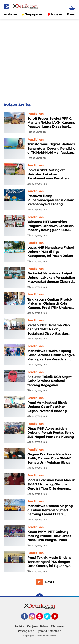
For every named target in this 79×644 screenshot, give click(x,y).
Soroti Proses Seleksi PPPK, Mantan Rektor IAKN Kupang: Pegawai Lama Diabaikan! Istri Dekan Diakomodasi (51, 123)
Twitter (49, 618)
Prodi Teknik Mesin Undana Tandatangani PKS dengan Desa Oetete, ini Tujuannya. (49, 562)
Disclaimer (58, 626)
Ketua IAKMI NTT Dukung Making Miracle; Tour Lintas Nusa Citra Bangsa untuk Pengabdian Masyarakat (49, 536)
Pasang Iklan (26, 631)
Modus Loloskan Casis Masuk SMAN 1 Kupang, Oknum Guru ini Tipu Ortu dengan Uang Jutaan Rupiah (51, 484)
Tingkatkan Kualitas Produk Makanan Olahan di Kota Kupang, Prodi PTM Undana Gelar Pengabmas (50, 304)
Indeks (55, 14)
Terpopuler (32, 14)
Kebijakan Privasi (38, 626)
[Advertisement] (39, 58)
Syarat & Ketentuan (49, 631)
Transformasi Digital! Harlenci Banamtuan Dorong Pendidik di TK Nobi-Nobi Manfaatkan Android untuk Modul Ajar (51, 148)
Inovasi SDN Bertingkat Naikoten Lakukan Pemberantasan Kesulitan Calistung (48, 174)
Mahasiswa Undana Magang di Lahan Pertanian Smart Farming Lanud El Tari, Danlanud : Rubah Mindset (50, 510)
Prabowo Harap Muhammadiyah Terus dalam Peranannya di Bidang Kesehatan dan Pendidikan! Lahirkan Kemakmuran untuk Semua (51, 200)
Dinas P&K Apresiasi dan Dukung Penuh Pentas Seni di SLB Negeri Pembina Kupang (51, 433)
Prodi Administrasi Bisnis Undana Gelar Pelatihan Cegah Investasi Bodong (47, 407)
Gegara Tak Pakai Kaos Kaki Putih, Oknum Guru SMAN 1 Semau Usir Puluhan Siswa (50, 458)
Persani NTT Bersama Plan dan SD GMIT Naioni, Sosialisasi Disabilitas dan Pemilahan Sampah (49, 329)
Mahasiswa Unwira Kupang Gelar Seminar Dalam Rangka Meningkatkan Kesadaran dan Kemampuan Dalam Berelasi (51, 355)
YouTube (58, 618)
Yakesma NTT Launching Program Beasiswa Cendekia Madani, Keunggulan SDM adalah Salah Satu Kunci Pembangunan (50, 226)
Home (10, 14)
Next (50, 582)
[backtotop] (40, 597)
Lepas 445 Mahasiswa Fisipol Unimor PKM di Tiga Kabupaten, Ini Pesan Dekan (51, 252)
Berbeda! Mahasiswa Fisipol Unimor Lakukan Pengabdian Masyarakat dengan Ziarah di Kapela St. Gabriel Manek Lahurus (51, 278)
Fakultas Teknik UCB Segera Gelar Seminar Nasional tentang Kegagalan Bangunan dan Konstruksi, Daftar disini (50, 381)
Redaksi (19, 626)
